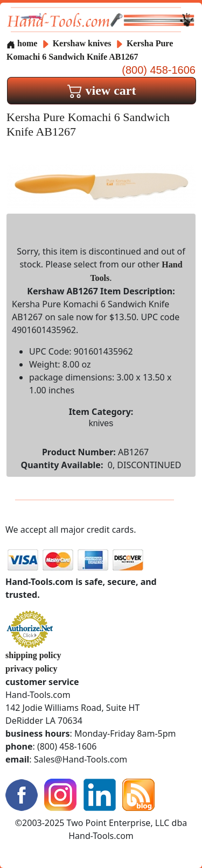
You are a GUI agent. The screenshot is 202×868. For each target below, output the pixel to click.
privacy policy (31, 669)
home (22, 43)
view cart (102, 90)
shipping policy (33, 655)
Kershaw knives (82, 43)
